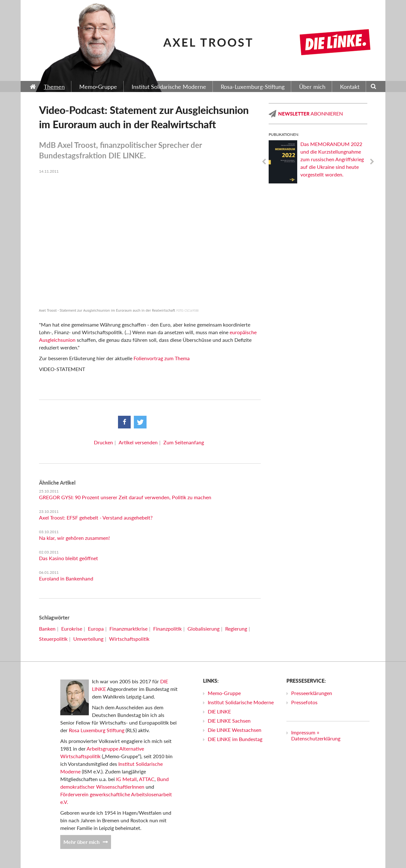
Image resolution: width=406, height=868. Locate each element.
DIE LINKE (219, 711)
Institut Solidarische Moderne (241, 702)
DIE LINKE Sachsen (229, 721)
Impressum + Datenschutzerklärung (316, 735)
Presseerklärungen (312, 693)
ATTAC (147, 779)
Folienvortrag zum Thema (162, 358)
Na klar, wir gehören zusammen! (74, 538)
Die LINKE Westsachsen (235, 730)
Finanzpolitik (167, 629)
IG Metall (126, 779)
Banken (47, 629)
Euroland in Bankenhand (66, 578)
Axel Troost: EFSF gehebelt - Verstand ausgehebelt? (96, 517)
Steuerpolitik (53, 639)
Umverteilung (88, 639)
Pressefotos (304, 702)
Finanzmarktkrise (128, 629)
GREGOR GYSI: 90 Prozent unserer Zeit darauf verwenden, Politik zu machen (125, 497)
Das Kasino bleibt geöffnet (69, 558)
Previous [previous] (264, 162)
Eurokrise (72, 629)
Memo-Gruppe (224, 693)
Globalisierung (203, 629)
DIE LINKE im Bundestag (235, 739)
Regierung (236, 629)
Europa (96, 629)
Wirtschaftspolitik (129, 639)
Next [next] (372, 162)
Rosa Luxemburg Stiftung (97, 730)
